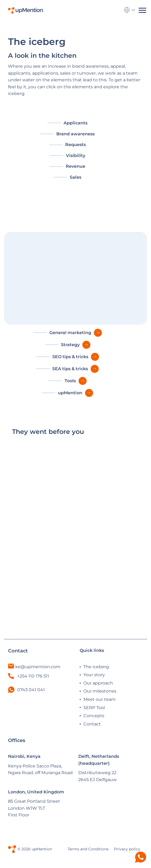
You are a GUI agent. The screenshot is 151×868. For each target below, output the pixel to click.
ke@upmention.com (38, 667)
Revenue (75, 166)
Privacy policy (127, 849)
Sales (75, 177)
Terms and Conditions (88, 849)
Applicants (75, 123)
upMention (70, 393)
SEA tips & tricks (70, 369)
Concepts (94, 716)
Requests (75, 145)
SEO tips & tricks (70, 357)
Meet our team (100, 699)
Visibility (76, 156)
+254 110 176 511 (29, 676)
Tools (70, 381)
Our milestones (100, 691)
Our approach (98, 683)
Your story (94, 675)
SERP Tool (94, 708)
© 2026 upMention (35, 849)
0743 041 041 (31, 690)
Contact (92, 724)
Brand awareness (75, 134)
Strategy (70, 345)
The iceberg (96, 667)
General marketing (70, 333)
